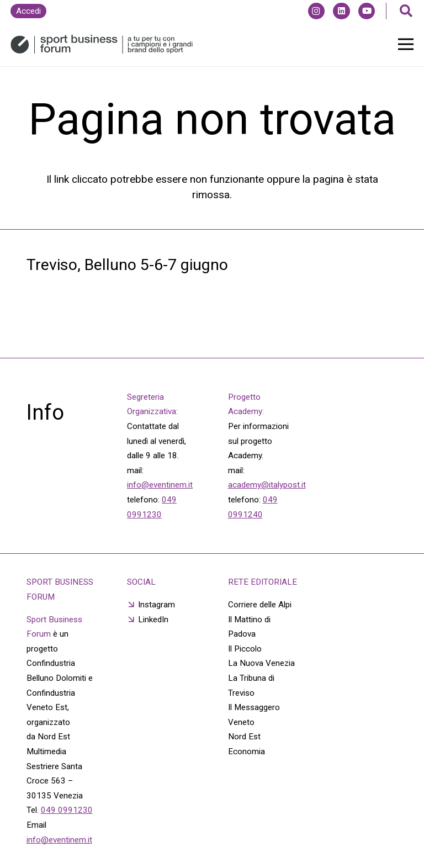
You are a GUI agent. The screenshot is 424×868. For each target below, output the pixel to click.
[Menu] (406, 44)
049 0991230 (67, 810)
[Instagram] (316, 11)
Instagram (157, 605)
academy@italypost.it (267, 485)
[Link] (102, 44)
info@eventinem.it (160, 485)
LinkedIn (153, 620)
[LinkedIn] (341, 11)
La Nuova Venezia (261, 663)
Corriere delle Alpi (260, 605)
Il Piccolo (245, 649)
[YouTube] (367, 11)
